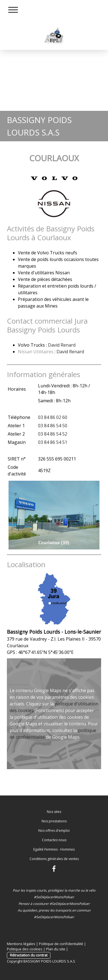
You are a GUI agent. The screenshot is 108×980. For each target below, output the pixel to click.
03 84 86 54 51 (53, 442)
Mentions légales (21, 944)
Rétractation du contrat (29, 955)
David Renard (62, 345)
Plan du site (56, 949)
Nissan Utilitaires (36, 352)
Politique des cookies (25, 949)
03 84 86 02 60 (53, 417)
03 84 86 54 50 (53, 426)
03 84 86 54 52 (53, 434)
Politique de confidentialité (61, 944)
